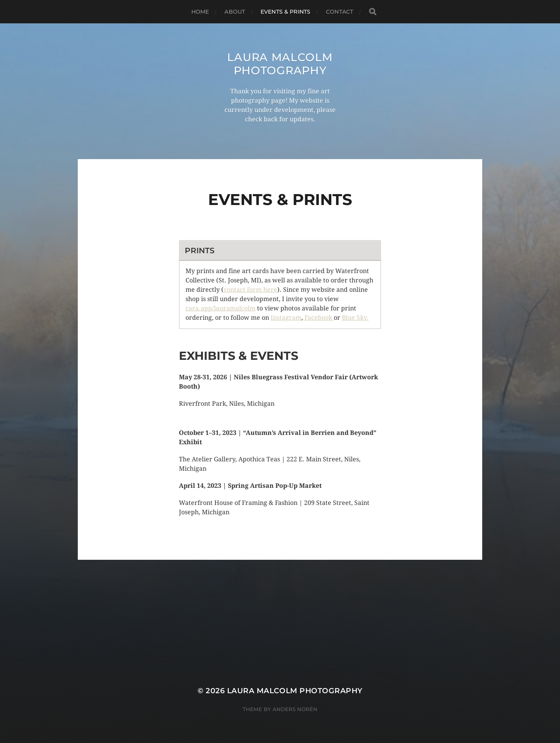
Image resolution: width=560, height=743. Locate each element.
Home (200, 12)
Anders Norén (295, 709)
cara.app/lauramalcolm (220, 308)
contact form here (250, 290)
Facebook (319, 318)
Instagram (286, 318)
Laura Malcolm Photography (280, 64)
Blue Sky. (355, 318)
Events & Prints (285, 12)
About (235, 12)
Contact (339, 12)
